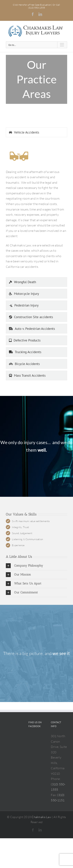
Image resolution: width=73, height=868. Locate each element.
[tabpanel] (36, 208)
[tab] (36, 132)
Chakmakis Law (41, 817)
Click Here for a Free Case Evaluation (32, 5)
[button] (36, 566)
